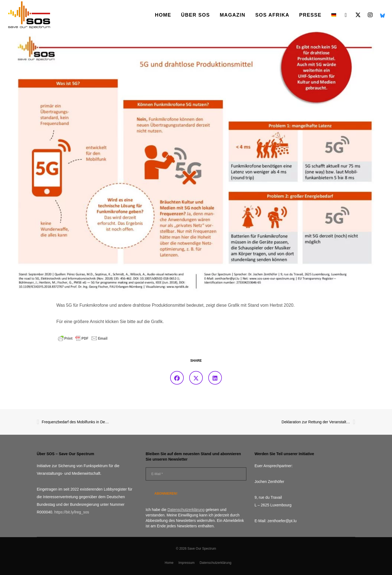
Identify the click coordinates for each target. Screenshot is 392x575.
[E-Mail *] (196, 474)
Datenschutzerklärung (215, 563)
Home (169, 563)
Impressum (186, 563)
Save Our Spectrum (202, 549)
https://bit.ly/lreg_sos (72, 512)
